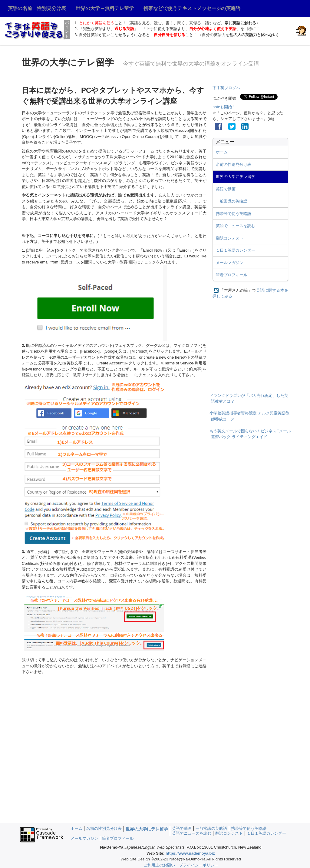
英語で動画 (226, 189)
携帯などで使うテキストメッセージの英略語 (192, 8)
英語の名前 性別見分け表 (37, 8)
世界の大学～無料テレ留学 (105, 8)
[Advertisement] (250, 343)
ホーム (222, 152)
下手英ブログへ (226, 88)
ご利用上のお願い (159, 865)
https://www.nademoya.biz (190, 853)
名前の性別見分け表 (234, 164)
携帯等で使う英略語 (234, 214)
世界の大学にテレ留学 (236, 177)
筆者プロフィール (232, 275)
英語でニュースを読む (236, 226)
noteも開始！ (224, 107)
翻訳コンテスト (230, 238)
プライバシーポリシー (199, 865)
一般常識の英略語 (232, 201)
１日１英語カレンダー (236, 250)
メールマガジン (230, 263)
